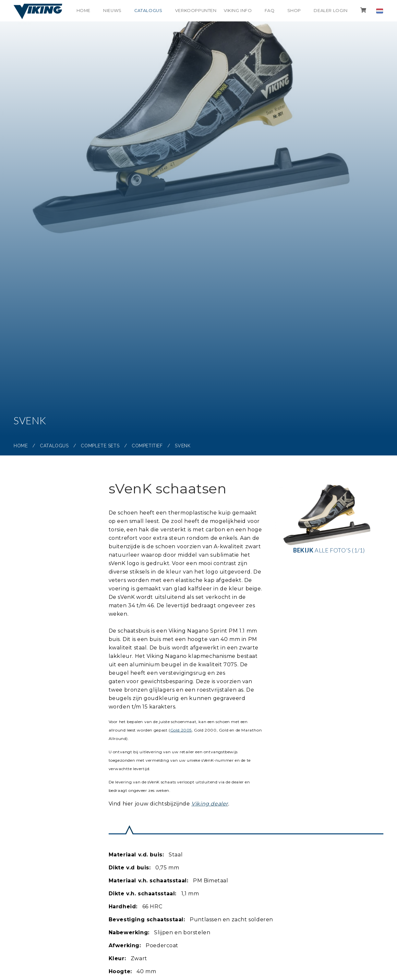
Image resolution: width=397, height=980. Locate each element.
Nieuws (110, 11)
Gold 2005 (181, 730)
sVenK (183, 446)
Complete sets (100, 446)
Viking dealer (210, 804)
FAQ (269, 11)
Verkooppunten (195, 11)
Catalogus (147, 11)
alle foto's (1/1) (329, 519)
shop (294, 11)
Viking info (237, 11)
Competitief (147, 446)
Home (80, 11)
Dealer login (330, 11)
